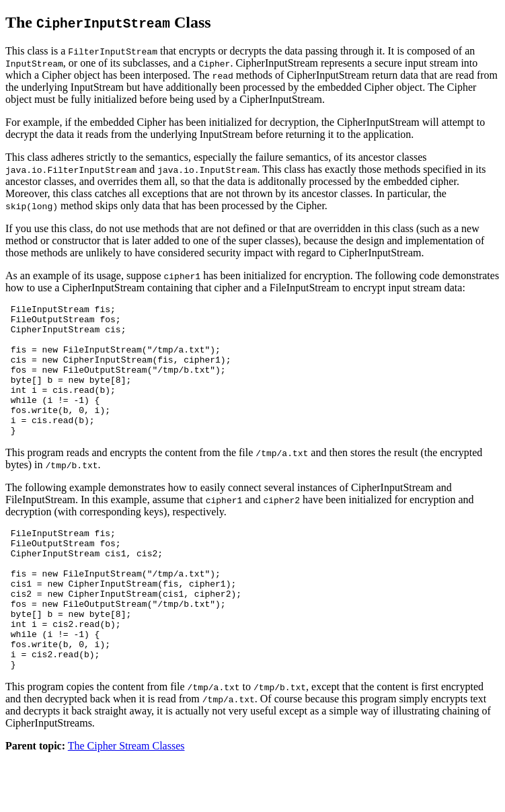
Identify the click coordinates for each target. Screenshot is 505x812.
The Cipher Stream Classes (126, 800)
